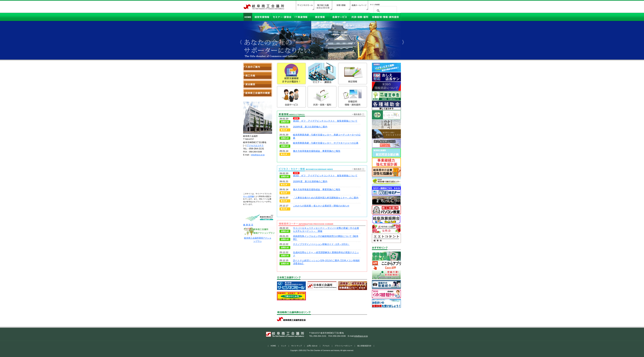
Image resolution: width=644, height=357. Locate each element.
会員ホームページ (359, 5)
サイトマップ (297, 346)
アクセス (326, 346)
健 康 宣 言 (259, 224)
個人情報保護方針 (364, 346)
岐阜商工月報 (258, 75)
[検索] (385, 11)
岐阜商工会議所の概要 (258, 93)
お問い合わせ (312, 346)
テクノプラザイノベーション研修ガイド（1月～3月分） (321, 244)
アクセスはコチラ (255, 145)
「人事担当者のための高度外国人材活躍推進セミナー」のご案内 (326, 198)
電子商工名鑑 (323, 5)
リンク (284, 346)
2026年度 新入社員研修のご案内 (310, 127)
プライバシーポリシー (343, 346)
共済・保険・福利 (360, 17)
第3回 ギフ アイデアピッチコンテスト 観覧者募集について (325, 121)
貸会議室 (258, 84)
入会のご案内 (258, 67)
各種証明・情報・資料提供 (386, 17)
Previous (241, 33)
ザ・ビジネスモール (305, 5)
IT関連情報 (301, 17)
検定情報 (320, 17)
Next (402, 33)
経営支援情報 (262, 17)
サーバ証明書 (248, 196)
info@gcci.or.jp (258, 155)
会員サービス (340, 17)
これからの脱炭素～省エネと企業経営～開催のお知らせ (321, 206)
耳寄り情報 (341, 5)
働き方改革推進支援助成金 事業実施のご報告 (317, 151)
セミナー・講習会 (282, 17)
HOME (248, 17)
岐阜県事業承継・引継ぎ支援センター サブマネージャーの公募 (326, 143)
